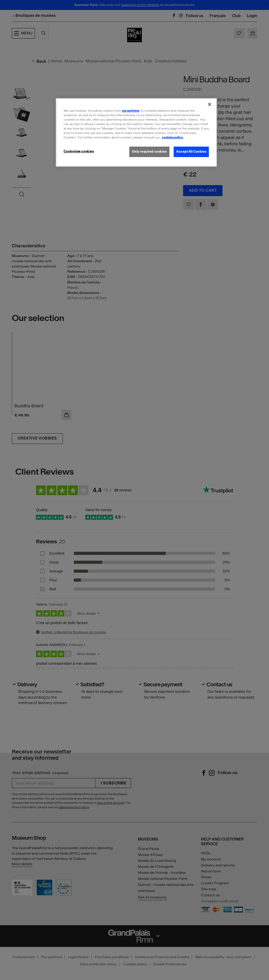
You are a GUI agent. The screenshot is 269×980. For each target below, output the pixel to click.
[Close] (210, 104)
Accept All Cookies (191, 152)
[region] (136, 132)
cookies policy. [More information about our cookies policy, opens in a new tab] (173, 137)
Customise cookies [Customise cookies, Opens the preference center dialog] (79, 151)
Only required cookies (149, 152)
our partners (131, 111)
